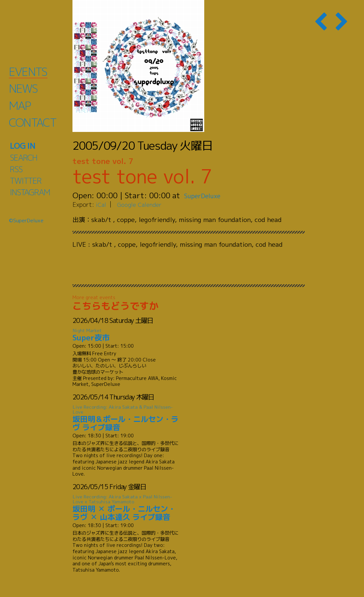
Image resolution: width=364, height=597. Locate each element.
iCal (101, 204)
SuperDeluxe (207, 195)
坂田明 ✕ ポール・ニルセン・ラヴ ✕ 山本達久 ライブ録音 (127, 508)
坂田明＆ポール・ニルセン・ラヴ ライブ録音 (127, 418)
